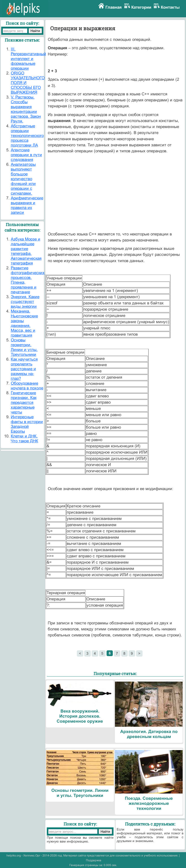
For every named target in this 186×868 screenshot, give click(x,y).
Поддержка (94, 860)
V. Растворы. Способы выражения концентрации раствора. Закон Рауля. (26, 109)
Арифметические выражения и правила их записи (27, 205)
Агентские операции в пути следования (26, 155)
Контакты (170, 7)
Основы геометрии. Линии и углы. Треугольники (24, 347)
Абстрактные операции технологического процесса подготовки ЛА (27, 136)
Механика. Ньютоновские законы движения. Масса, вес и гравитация (24, 323)
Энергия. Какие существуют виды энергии (25, 302)
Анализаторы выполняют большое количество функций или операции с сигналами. (23, 179)
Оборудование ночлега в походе (27, 386)
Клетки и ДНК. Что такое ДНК (24, 439)
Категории (141, 7)
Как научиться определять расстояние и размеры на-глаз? (24, 369)
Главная (114, 7)
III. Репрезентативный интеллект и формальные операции (28, 59)
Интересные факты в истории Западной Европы (27, 424)
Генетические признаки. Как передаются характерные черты (24, 403)
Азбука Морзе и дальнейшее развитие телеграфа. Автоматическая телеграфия (26, 251)
